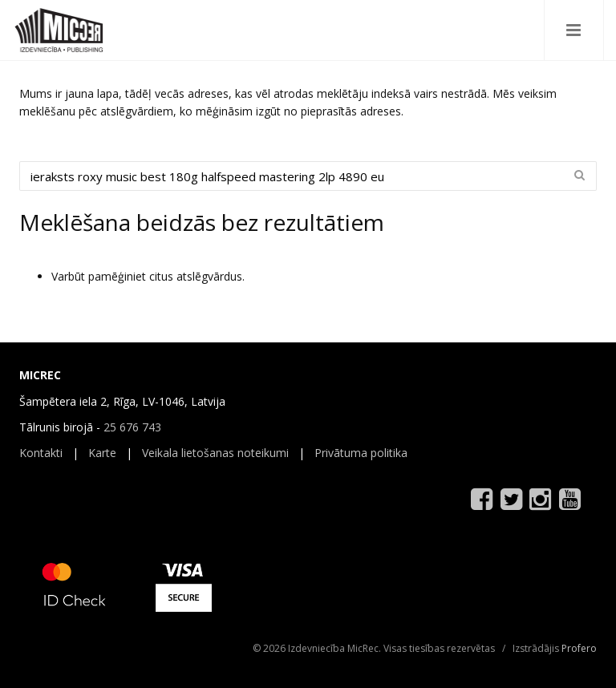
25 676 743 (132, 427)
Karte (102, 453)
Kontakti (41, 453)
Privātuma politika (361, 453)
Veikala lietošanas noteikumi (215, 453)
